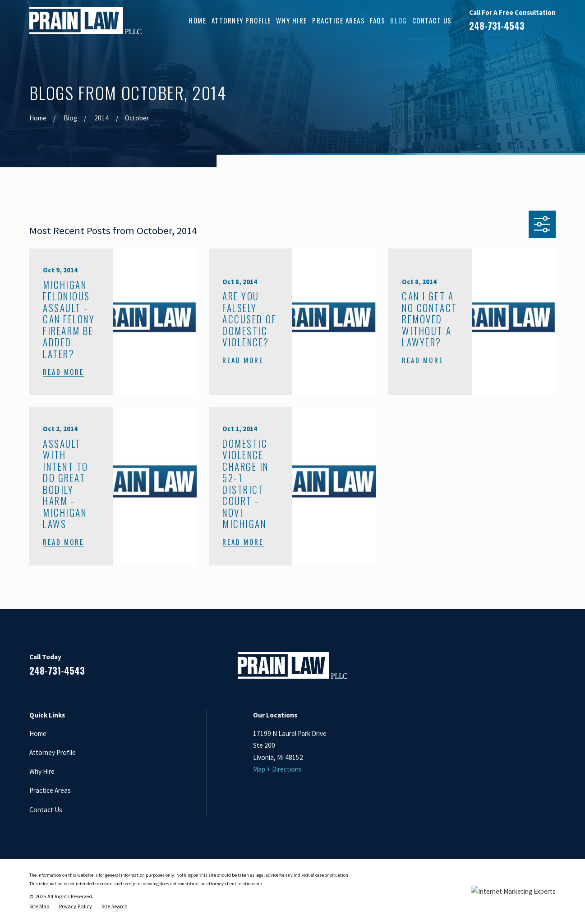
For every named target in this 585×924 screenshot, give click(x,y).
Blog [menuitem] (398, 20)
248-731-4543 (497, 26)
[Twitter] (551, 669)
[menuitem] (39, 906)
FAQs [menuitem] (378, 20)
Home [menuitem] (197, 20)
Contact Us (46, 810)
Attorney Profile (53, 752)
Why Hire (42, 771)
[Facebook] (486, 669)
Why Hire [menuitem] (292, 20)
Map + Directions (277, 769)
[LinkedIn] (508, 669)
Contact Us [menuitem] (432, 20)
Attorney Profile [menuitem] (241, 20)
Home (38, 733)
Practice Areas (50, 790)
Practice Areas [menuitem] (339, 20)
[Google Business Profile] (529, 669)
